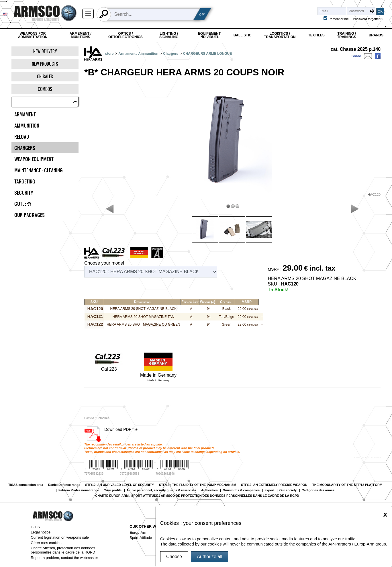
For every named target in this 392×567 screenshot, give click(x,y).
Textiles (316, 35)
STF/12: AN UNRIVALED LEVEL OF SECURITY (119, 485)
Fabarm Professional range (79, 490)
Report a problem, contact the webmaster (64, 558)
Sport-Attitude (141, 538)
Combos (45, 89)
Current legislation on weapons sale (60, 537)
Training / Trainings (347, 35)
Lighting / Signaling (169, 35)
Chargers (171, 54)
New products (45, 64)
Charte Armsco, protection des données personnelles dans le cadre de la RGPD (63, 550)
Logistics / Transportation (280, 35)
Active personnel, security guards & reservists (161, 490)
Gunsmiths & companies (241, 490)
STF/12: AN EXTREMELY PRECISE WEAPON (274, 485)
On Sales (45, 76)
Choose (174, 557)
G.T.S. (36, 527)
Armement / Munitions (81, 35)
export (270, 490)
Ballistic (243, 35)
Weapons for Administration (33, 35)
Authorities (209, 490)
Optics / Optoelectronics (126, 35)
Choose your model (104, 263)
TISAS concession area (26, 485)
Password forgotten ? (368, 19)
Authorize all (209, 557)
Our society (288, 490)
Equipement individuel (209, 35)
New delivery (45, 51)
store (109, 54)
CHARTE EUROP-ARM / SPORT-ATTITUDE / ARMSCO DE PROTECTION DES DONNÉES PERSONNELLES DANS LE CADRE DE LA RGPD (197, 496)
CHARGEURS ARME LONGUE (207, 54)
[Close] (385, 514)
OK (202, 14)
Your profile (113, 490)
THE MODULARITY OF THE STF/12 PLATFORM (347, 485)
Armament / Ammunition (138, 54)
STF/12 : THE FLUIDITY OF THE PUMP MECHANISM (198, 485)
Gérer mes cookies (46, 543)
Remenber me (339, 19)
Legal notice (41, 532)
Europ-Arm (138, 532)
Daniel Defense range (64, 485)
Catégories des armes (318, 490)
